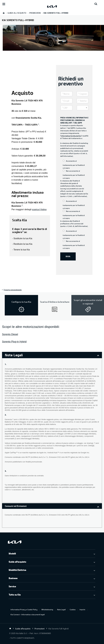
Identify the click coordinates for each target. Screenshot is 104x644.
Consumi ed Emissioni (16, 506)
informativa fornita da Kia (71, 136)
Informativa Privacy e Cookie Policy (24, 610)
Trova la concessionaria (13, 290)
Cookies (73, 610)
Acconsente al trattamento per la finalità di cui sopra (74, 164)
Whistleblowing (47, 610)
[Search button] (96, 4)
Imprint (82, 610)
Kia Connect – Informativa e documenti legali (28, 614)
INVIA (68, 256)
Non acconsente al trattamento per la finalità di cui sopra (74, 174)
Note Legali (61, 610)
